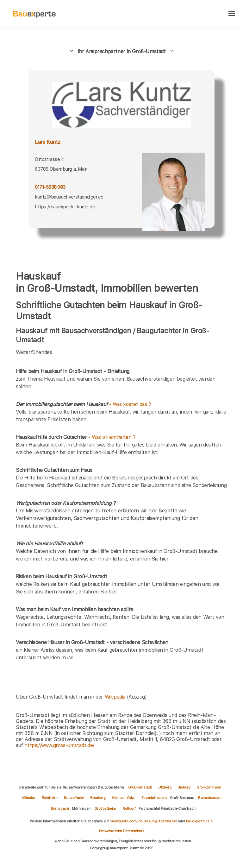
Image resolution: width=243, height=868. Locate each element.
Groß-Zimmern (209, 787)
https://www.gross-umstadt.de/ (59, 745)
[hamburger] (232, 14)
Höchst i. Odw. (123, 798)
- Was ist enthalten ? (76, 437)
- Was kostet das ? (83, 404)
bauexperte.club (199, 821)
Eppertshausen (154, 798)
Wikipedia (116, 697)
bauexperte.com (123, 821)
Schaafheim (74, 798)
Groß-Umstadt (140, 787)
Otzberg (165, 787)
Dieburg (184, 787)
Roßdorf (129, 808)
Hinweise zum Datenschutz (121, 831)
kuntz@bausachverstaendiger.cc (69, 197)
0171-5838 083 (50, 187)
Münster (28, 798)
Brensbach (60, 808)
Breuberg (98, 798)
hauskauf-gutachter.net (158, 821)
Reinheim (50, 798)
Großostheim (105, 808)
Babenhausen (210, 798)
